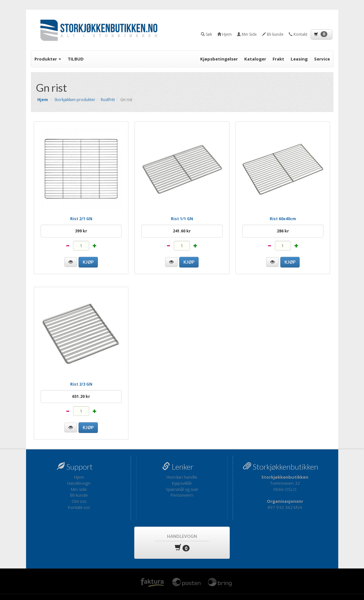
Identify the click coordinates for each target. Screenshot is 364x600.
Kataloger (255, 59)
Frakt (278, 59)
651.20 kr (81, 396)
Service (322, 59)
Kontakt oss (79, 507)
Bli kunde (79, 495)
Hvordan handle (182, 477)
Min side (79, 489)
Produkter (48, 59)
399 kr (81, 231)
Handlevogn (79, 483)
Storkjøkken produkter (75, 100)
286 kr (283, 231)
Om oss (79, 501)
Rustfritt (108, 100)
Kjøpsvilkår (182, 483)
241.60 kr (182, 231)
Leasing (299, 59)
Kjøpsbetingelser (219, 59)
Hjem (79, 477)
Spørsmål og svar (182, 489)
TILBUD (76, 59)
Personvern (182, 495)
